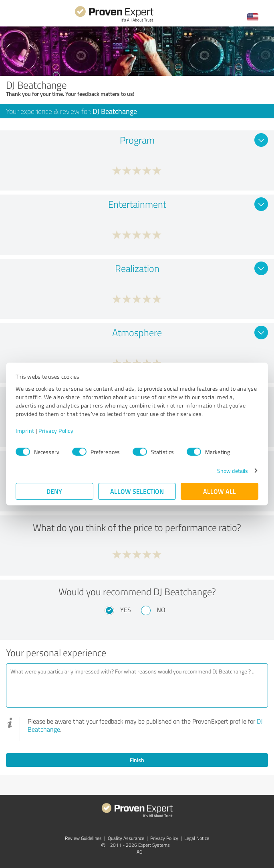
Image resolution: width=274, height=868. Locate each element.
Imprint (25, 431)
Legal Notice (197, 838)
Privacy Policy (56, 431)
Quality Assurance (126, 838)
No (161, 610)
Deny (55, 491)
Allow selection (137, 491)
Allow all (220, 491)
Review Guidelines (83, 838)
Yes (126, 610)
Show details (233, 471)
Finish (137, 760)
